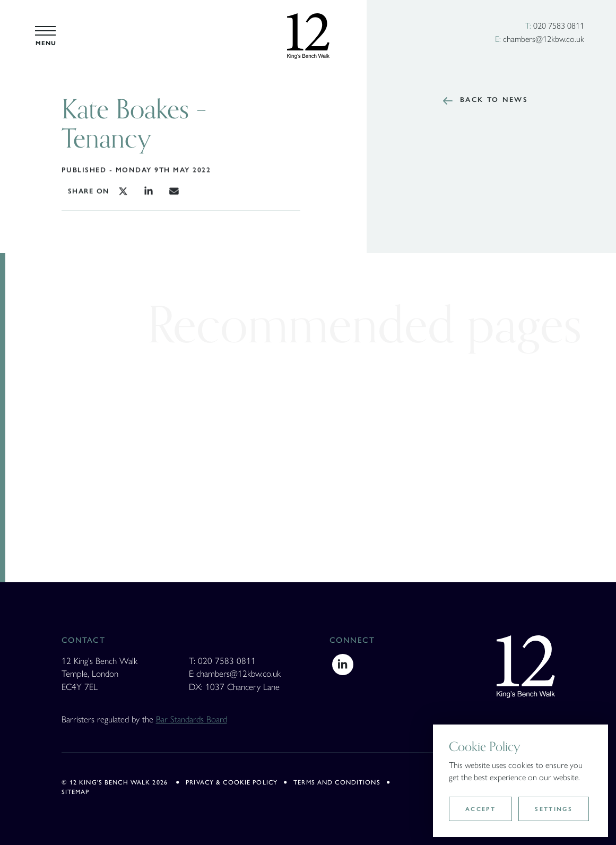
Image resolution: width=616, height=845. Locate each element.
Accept (480, 809)
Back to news (497, 100)
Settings (554, 809)
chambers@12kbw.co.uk (544, 38)
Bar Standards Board (192, 719)
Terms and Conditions (337, 782)
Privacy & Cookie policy (232, 782)
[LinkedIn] (343, 662)
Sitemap (76, 792)
